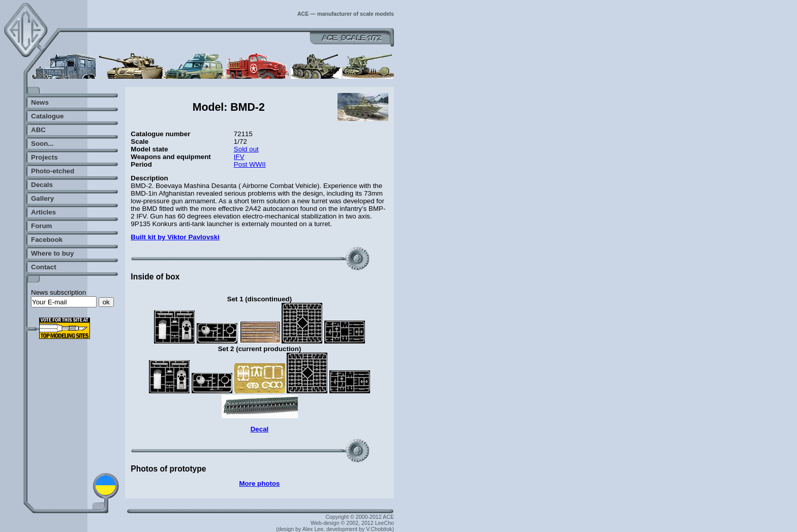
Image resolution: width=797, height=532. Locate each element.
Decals (42, 185)
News (40, 102)
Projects (44, 157)
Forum (41, 226)
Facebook (47, 240)
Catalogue (47, 116)
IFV (239, 157)
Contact (44, 267)
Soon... (42, 144)
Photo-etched (53, 171)
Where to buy (52, 253)
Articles (43, 212)
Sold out (246, 149)
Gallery (42, 198)
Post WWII (250, 164)
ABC (38, 130)
